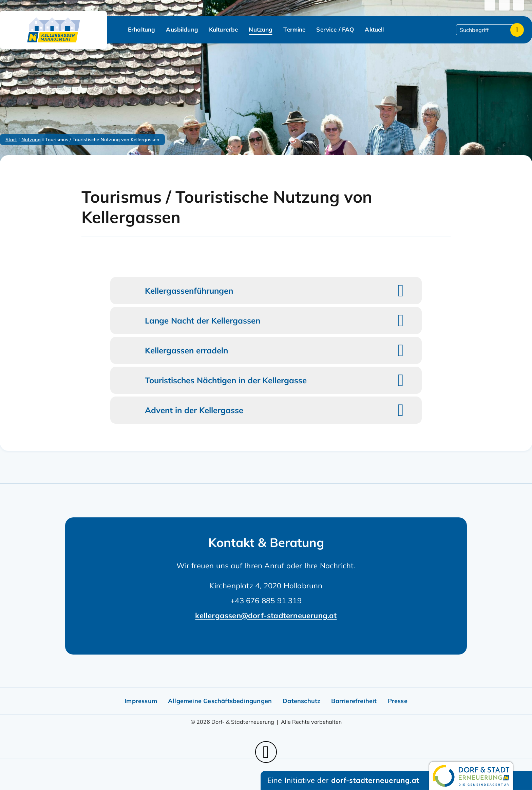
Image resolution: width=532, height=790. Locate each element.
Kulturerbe (224, 29)
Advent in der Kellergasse (194, 410)
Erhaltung (141, 29)
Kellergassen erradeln (186, 350)
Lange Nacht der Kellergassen (203, 320)
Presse (398, 701)
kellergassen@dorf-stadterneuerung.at (266, 616)
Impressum (141, 701)
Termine (294, 29)
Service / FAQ (335, 29)
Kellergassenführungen (189, 291)
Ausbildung (182, 29)
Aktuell (374, 29)
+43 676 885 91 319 (266, 601)
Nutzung (261, 29)
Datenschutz (301, 701)
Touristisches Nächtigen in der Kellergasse (226, 380)
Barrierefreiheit (354, 701)
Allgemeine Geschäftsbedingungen (220, 701)
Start (11, 140)
